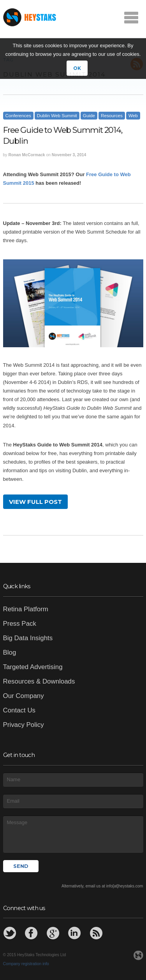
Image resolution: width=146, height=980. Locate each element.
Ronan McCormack (26, 155)
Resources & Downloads (39, 681)
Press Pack (20, 624)
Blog (10, 652)
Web (133, 115)
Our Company (24, 696)
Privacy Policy (24, 725)
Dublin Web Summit (57, 115)
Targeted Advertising (33, 667)
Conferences (18, 115)
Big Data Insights (28, 638)
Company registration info (26, 964)
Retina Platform (26, 609)
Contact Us (19, 710)
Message (73, 834)
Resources (112, 115)
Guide (89, 115)
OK (77, 68)
